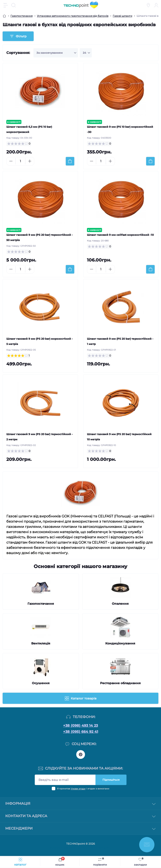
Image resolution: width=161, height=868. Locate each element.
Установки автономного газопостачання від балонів (73, 16)
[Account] (156, 5)
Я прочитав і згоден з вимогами (83, 789)
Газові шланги (122, 16)
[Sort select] (56, 53)
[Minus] (11, 161)
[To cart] (70, 161)
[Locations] (148, 5)
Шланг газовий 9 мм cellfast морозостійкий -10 (120, 235)
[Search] (14, 5)
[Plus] (30, 161)
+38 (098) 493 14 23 (80, 726)
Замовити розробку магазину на (81, 848)
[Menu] (6, 5)
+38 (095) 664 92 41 (81, 732)
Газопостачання (22, 16)
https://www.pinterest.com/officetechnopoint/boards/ (81, 754)
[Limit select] (86, 53)
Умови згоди (78, 789)
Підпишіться (111, 780)
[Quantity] (20, 161)
